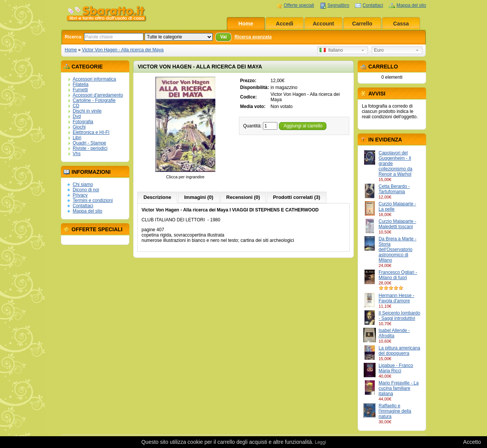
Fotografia (83, 122)
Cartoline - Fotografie (94, 100)
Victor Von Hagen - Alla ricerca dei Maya (123, 50)
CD (76, 106)
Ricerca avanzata (253, 37)
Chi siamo (83, 184)
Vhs (77, 154)
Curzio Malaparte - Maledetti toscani (397, 224)
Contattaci (373, 5)
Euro (379, 50)
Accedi (285, 24)
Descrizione (157, 197)
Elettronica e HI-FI (91, 132)
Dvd (77, 116)
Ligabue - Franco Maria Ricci (396, 368)
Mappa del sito (411, 5)
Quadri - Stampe (89, 143)
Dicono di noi (86, 190)
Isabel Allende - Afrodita (394, 333)
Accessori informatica (94, 79)
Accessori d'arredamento (98, 95)
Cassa (401, 24)
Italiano (331, 50)
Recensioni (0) (243, 197)
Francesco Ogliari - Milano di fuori (398, 275)
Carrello (362, 24)
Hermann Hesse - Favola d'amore (396, 298)
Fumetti (80, 90)
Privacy (80, 195)
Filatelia (80, 84)
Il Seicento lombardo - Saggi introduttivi (399, 316)
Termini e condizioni (93, 200)
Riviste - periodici (90, 148)
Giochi (79, 127)
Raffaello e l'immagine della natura (395, 411)
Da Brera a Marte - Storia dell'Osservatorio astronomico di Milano (397, 249)
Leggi (320, 442)
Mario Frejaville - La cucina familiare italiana (399, 388)
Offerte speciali (299, 5)
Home (246, 24)
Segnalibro (338, 5)
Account (323, 24)
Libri (77, 138)
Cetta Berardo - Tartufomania (394, 189)
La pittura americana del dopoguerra (399, 351)
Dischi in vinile (87, 111)
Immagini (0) (199, 197)
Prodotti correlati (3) (296, 197)
